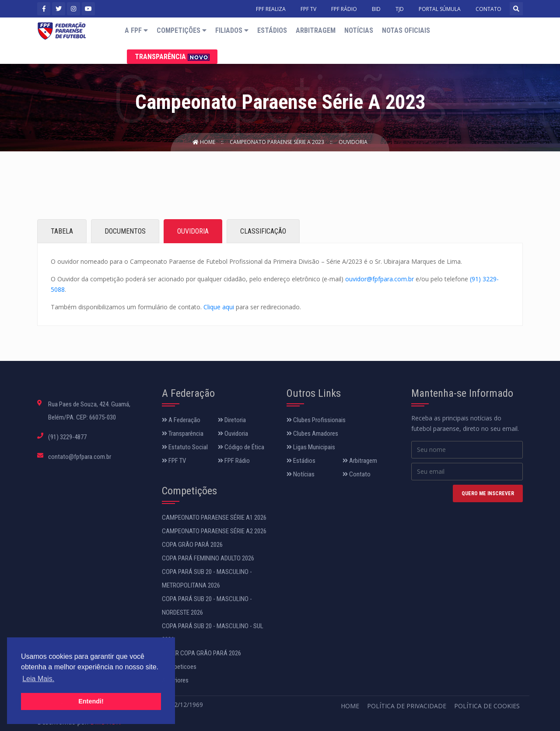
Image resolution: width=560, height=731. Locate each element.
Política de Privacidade (407, 706)
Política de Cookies (487, 706)
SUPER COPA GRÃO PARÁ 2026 (201, 653)
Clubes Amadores (312, 434)
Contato (357, 474)
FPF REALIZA (271, 9)
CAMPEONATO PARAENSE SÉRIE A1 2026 (214, 518)
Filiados (232, 30)
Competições (182, 30)
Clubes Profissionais (316, 420)
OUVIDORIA (193, 231)
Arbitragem (316, 30)
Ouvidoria (353, 142)
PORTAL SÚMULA (440, 9)
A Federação (181, 420)
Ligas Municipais (311, 447)
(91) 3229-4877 (67, 437)
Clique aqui (219, 307)
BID (376, 9)
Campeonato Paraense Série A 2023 (278, 142)
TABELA (62, 231)
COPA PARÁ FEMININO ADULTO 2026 (208, 558)
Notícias (359, 30)
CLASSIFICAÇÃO (263, 231)
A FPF (136, 30)
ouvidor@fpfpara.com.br (380, 279)
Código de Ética (241, 447)
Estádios (272, 30)
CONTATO (488, 9)
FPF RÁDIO (344, 9)
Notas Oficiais (406, 30)
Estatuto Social (185, 447)
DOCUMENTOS (125, 231)
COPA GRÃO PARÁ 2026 (192, 545)
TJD (400, 9)
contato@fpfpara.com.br (80, 457)
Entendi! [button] (91, 701)
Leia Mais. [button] (38, 679)
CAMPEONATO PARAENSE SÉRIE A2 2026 (214, 531)
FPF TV (308, 9)
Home (205, 142)
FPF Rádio (234, 461)
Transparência (172, 57)
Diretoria (232, 420)
